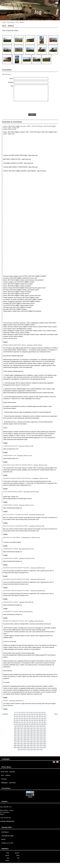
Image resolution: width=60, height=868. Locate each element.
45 (22, 718)
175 (15, 742)
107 (22, 728)
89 (35, 724)
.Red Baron (5, 832)
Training (4, 779)
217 (25, 749)
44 (20, 718)
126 (18, 732)
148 (25, 736)
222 (41, 749)
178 (25, 742)
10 (31, 712)
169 (28, 740)
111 (34, 728)
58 (22, 720)
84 (22, 724)
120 (31, 730)
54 (45, 718)
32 (22, 716)
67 (45, 720)
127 (22, 732)
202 (38, 745)
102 (37, 726)
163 (41, 738)
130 (31, 732)
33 (25, 716)
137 (22, 734)
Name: (11, 79)
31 (20, 716)
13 (39, 712)
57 (20, 720)
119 (28, 730)
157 (22, 738)
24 (35, 714)
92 (42, 724)
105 (15, 728)
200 (31, 745)
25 (37, 714)
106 (18, 728)
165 (15, 740)
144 (44, 734)
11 (34, 712)
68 (15, 722)
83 (20, 724)
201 (34, 745)
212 (38, 747)
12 (36, 712)
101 (34, 726)
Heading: (11, 82)
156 (18, 738)
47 (27, 718)
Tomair (3, 839)
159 (28, 738)
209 (28, 747)
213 (41, 747)
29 (15, 716)
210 (31, 747)
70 (20, 722)
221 (38, 749)
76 (35, 722)
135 (15, 734)
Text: (12, 86)
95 (18, 726)
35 (30, 716)
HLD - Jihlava (6, 775)
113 (41, 728)
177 (22, 742)
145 (15, 736)
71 (22, 722)
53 (42, 718)
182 (38, 742)
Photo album (11, 22)
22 (30, 714)
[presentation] (29, 107)
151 (34, 736)
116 (18, 730)
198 (25, 745)
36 (32, 716)
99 (28, 726)
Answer (5, 342)
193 (41, 744)
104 (44, 726)
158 (25, 738)
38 (37, 716)
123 (41, 730)
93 (45, 724)
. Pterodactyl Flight (7, 836)
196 (18, 745)
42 (15, 718)
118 (25, 730)
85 (25, 724)
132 (38, 732)
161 (34, 738)
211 (34, 747)
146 (18, 736)
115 (15, 730)
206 (18, 747)
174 (44, 740)
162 (38, 738)
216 (22, 749)
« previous (5, 714)
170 (31, 740)
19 (22, 714)
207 (22, 747)
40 (42, 716)
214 (44, 747)
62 (32, 720)
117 (22, 730)
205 (15, 747)
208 (25, 747)
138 (25, 734)
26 (40, 714)
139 (28, 734)
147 (22, 736)
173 (41, 740)
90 (37, 724)
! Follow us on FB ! (7, 843)
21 (27, 714)
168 (25, 740)
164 (44, 738)
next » (56, 714)
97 (23, 726)
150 (31, 736)
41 (45, 716)
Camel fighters (12, 3)
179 (28, 742)
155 (15, 738)
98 (25, 726)
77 (37, 722)
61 (30, 720)
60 (27, 720)
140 (31, 734)
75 (32, 722)
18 (20, 714)
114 (44, 728)
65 (40, 720)
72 (25, 722)
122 (38, 730)
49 (32, 718)
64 (37, 720)
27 (42, 714)
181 (34, 742)
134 (44, 732)
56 (17, 720)
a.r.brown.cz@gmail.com (7, 821)
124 (44, 730)
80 (45, 722)
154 (44, 736)
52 (40, 718)
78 (40, 722)
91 (40, 724)
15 (44, 712)
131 (34, 732)
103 (40, 726)
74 (30, 722)
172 (38, 740)
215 (19, 749)
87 (30, 724)
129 (28, 732)
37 (35, 716)
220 (35, 749)
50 (35, 718)
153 (41, 736)
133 (41, 732)
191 (34, 744)
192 (38, 744)
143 (41, 734)
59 (25, 720)
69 (17, 722)
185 (15, 744)
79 (42, 722)
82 (17, 724)
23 (32, 714)
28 (45, 714)
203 (41, 745)
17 (17, 714)
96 (20, 726)
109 (28, 728)
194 (44, 744)
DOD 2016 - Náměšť (8, 772)
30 (17, 716)
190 (31, 744)
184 (44, 742)
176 (18, 742)
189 (28, 744)
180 (31, 742)
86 (27, 724)
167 (22, 740)
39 (40, 716)
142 (38, 734)
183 (41, 742)
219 (32, 749)
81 (15, 724)
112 (38, 728)
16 (15, 714)
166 (18, 740)
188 (25, 744)
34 (27, 716)
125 (15, 732)
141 (34, 734)
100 (31, 726)
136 (18, 734)
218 (28, 749)
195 (15, 745)
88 (32, 724)
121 (34, 730)
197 (22, 745)
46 (25, 718)
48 (30, 718)
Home (4, 22)
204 (44, 745)
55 (15, 720)
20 (25, 714)
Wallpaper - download (8, 783)
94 (15, 726)
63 (35, 720)
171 (34, 740)
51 (37, 718)
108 (25, 728)
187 (22, 744)
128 (25, 732)
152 (38, 736)
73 (27, 722)
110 (31, 728)
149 (28, 736)
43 (17, 718)
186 (18, 744)
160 (31, 738)
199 (28, 745)
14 (41, 712)
